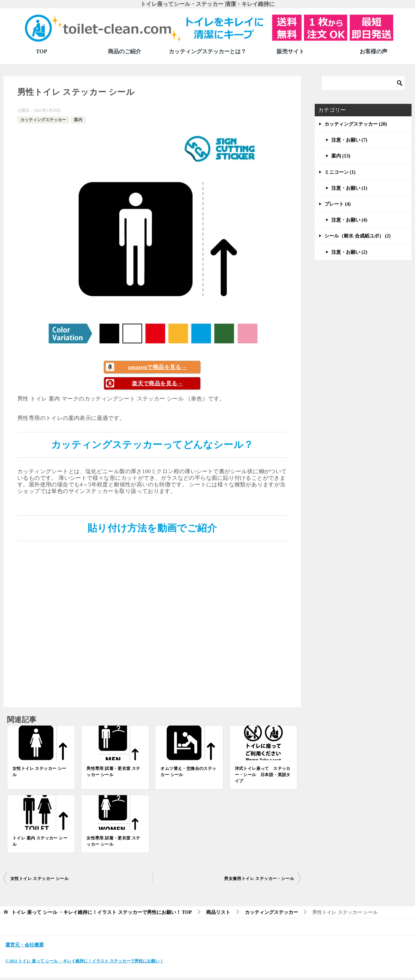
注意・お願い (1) (349, 188)
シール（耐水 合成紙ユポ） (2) (357, 236)
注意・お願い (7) (349, 140)
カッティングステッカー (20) (356, 124)
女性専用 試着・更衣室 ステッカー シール (113, 841)
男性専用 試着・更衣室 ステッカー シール (113, 772)
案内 (78, 120)
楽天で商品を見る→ (157, 383)
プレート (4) (338, 204)
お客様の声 (373, 51)
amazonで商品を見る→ (158, 367)
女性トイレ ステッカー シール (39, 772)
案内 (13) (341, 156)
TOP (42, 51)
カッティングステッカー (43, 120)
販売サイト (290, 51)
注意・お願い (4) (349, 220)
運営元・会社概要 (25, 945)
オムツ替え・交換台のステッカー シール (188, 772)
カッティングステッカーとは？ (207, 51)
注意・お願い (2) (349, 252)
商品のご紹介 (124, 51)
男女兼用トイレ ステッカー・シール (259, 879)
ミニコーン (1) (340, 172)
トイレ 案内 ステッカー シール (40, 841)
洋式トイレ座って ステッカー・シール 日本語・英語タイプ (263, 775)
